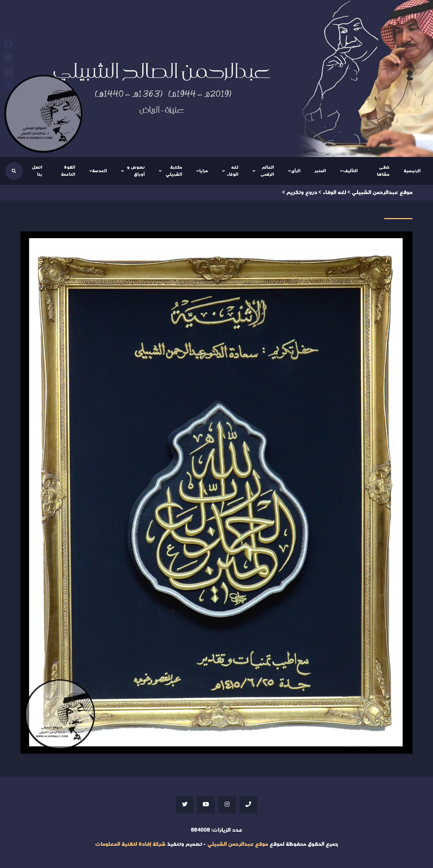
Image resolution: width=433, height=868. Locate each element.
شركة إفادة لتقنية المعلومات (130, 844)
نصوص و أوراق (136, 171)
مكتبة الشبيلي (174, 171)
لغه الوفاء (233, 171)
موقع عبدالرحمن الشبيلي (238, 844)
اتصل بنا (37, 171)
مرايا (204, 171)
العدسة (100, 171)
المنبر (320, 171)
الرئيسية (412, 171)
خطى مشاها (383, 171)
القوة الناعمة (68, 171)
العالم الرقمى (267, 171)
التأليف (350, 171)
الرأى (296, 171)
